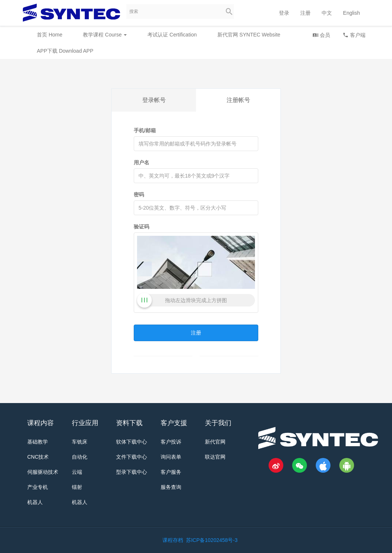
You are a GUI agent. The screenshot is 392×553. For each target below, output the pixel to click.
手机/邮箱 (145, 130)
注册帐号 (238, 100)
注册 (305, 13)
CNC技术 (38, 457)
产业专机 (38, 487)
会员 (321, 35)
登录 (284, 13)
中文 (327, 13)
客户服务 (171, 472)
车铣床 (80, 442)
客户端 (354, 35)
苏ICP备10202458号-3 (212, 540)
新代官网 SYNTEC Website (249, 35)
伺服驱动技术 (43, 472)
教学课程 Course (105, 35)
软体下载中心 (132, 442)
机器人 (35, 502)
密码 (139, 195)
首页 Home (50, 35)
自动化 (80, 457)
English (351, 13)
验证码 (141, 227)
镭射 (77, 487)
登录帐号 (154, 100)
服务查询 (171, 487)
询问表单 (171, 457)
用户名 (141, 162)
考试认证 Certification (172, 35)
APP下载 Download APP (65, 51)
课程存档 (173, 540)
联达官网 (215, 457)
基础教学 (38, 442)
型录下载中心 (132, 472)
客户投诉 (171, 442)
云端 (77, 472)
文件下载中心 (132, 457)
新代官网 (215, 442)
